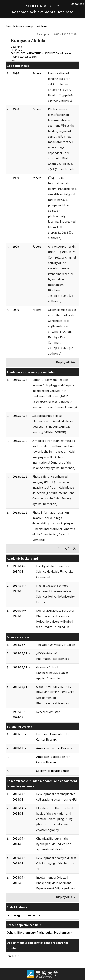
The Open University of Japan (56, 645)
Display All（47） (67, 362)
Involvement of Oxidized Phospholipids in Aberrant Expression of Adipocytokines (56, 883)
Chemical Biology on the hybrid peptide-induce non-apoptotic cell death (54, 844)
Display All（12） (67, 897)
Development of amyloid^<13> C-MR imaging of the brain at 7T (56, 863)
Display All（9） (68, 548)
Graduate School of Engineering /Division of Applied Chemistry (52, 673)
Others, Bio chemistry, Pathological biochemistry (39, 932)
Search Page (14, 26)
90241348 (13, 956)
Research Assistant (49, 712)
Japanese (78, 4)
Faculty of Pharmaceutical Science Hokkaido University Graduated (55, 571)
